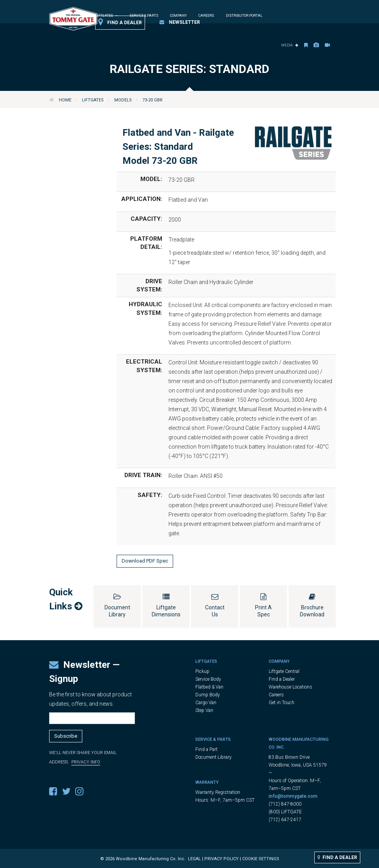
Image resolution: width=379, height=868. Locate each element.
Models (123, 100)
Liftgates (93, 100)
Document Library (213, 757)
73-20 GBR (152, 100)
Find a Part (206, 749)
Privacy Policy (221, 859)
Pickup (202, 671)
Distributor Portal (244, 16)
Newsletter (180, 22)
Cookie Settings (261, 859)
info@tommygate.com (293, 796)
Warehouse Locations (290, 687)
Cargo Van (206, 703)
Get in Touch (282, 703)
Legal (194, 859)
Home (65, 100)
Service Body (208, 679)
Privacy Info (86, 762)
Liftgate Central (284, 671)
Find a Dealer (120, 22)
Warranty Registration (218, 792)
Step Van (204, 710)
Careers (206, 16)
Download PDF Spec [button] (145, 561)
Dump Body (208, 695)
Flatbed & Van (209, 687)
